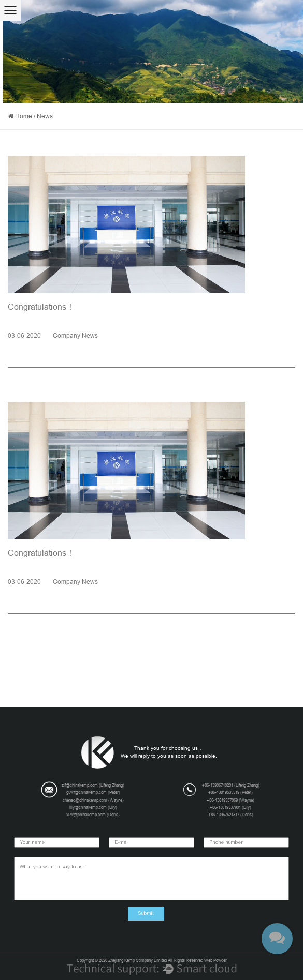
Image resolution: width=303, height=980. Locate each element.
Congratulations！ (41, 307)
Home (24, 116)
